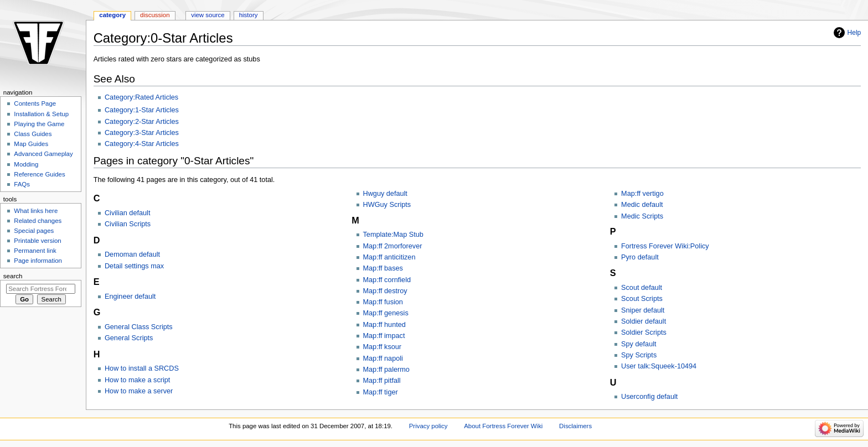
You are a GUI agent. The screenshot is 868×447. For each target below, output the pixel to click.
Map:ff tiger (381, 392)
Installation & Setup (41, 114)
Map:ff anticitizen (389, 257)
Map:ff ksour (383, 347)
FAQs (22, 184)
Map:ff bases (383, 268)
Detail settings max (134, 266)
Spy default (639, 344)
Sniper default (643, 310)
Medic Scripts (642, 216)
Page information (38, 261)
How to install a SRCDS (142, 368)
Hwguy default (385, 194)
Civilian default (128, 213)
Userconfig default (649, 397)
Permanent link (35, 251)
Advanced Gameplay (43, 154)
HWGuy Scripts (387, 205)
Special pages (34, 231)
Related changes (38, 221)
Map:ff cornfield (387, 280)
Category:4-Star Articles (142, 144)
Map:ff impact (384, 336)
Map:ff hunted (384, 325)
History (249, 15)
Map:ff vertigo (642, 194)
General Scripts (129, 338)
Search (13, 276)
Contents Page (35, 103)
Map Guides (31, 144)
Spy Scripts (639, 355)
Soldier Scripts (644, 332)
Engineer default (130, 297)
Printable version (37, 241)
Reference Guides (39, 174)
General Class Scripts (139, 327)
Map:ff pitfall (382, 381)
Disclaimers (575, 426)
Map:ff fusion (383, 302)
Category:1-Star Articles (142, 110)
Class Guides (33, 134)
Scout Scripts (642, 299)
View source (208, 15)
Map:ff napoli (383, 358)
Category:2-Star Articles (142, 122)
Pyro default (640, 257)
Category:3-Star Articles (142, 133)
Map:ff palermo (386, 370)
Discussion (155, 15)
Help (854, 33)
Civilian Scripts (128, 224)
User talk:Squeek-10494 (659, 366)
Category (112, 15)
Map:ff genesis (386, 313)
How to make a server (139, 391)
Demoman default (132, 254)
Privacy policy (428, 426)
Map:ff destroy (385, 291)
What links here (36, 211)
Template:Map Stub (393, 235)
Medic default (642, 205)
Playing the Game (39, 124)
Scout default (642, 288)
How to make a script (137, 380)
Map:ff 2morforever (393, 246)
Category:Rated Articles (141, 97)
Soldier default (644, 321)
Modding (26, 164)
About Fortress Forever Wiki (503, 426)
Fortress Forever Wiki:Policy (665, 246)
